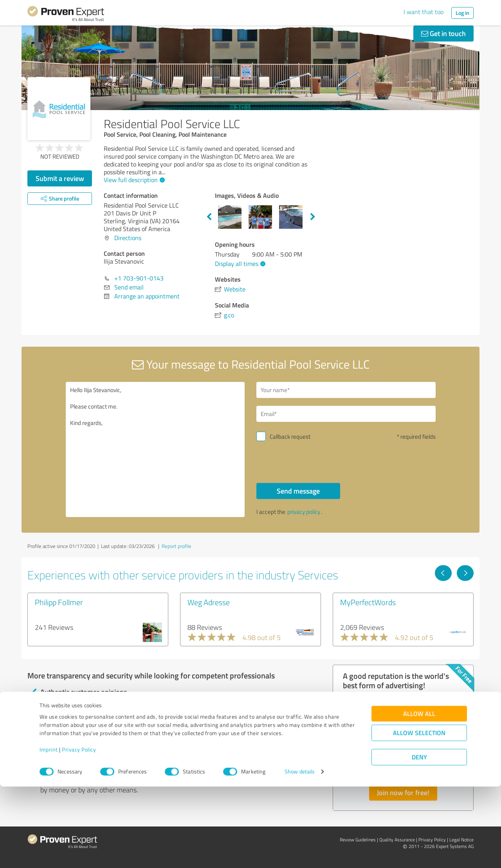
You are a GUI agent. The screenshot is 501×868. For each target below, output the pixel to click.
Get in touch (443, 33)
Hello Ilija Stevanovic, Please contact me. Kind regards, (155, 449)
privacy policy (304, 512)
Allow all (419, 795)
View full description (133, 180)
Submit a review (60, 178)
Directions (128, 238)
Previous (209, 217)
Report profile (177, 546)
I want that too (424, 12)
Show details (300, 853)
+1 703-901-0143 (139, 278)
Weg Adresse (209, 602)
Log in (462, 13)
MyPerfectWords (368, 602)
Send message (298, 491)
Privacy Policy (79, 831)
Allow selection (419, 815)
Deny (419, 839)
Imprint (49, 831)
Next (313, 217)
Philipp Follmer (59, 602)
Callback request (290, 437)
